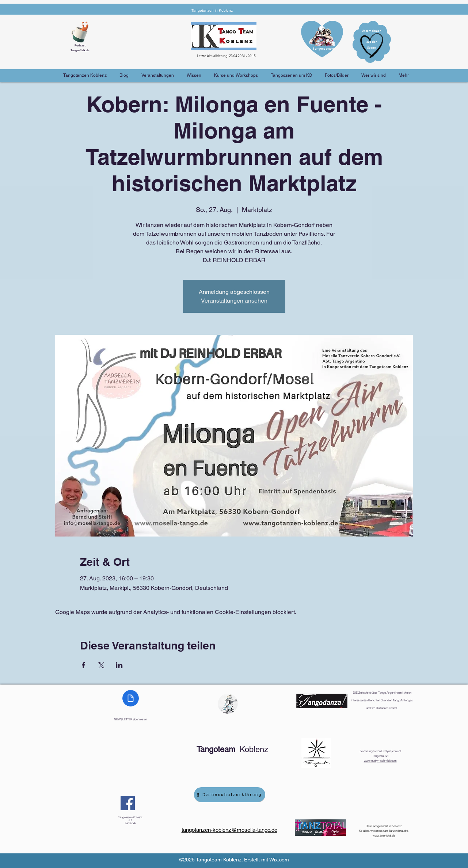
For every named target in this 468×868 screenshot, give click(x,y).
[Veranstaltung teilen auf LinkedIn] (119, 665)
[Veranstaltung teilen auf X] (101, 665)
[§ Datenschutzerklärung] (230, 795)
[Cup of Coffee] (83, 31)
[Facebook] (128, 803)
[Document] (131, 698)
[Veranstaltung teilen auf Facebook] (83, 665)
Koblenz (232, 749)
